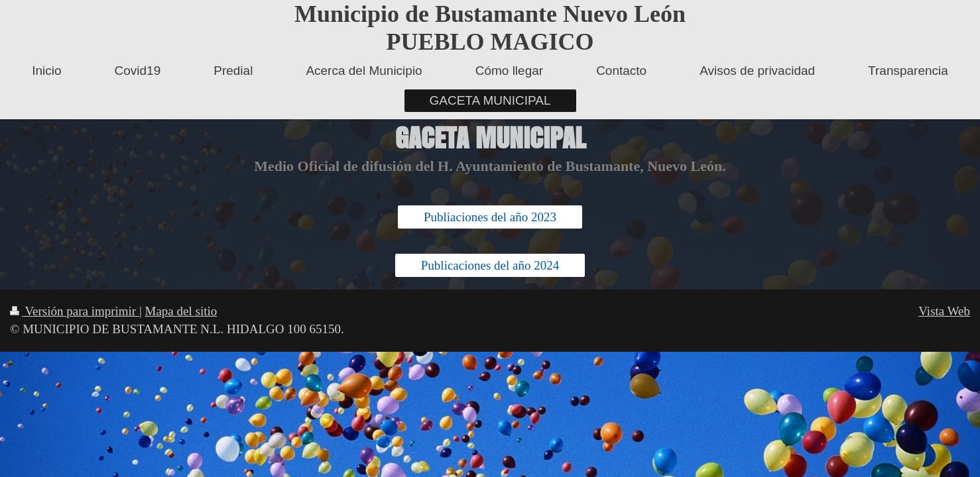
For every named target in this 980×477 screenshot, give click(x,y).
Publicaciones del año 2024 (490, 265)
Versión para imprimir (75, 311)
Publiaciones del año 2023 (490, 217)
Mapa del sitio (181, 311)
